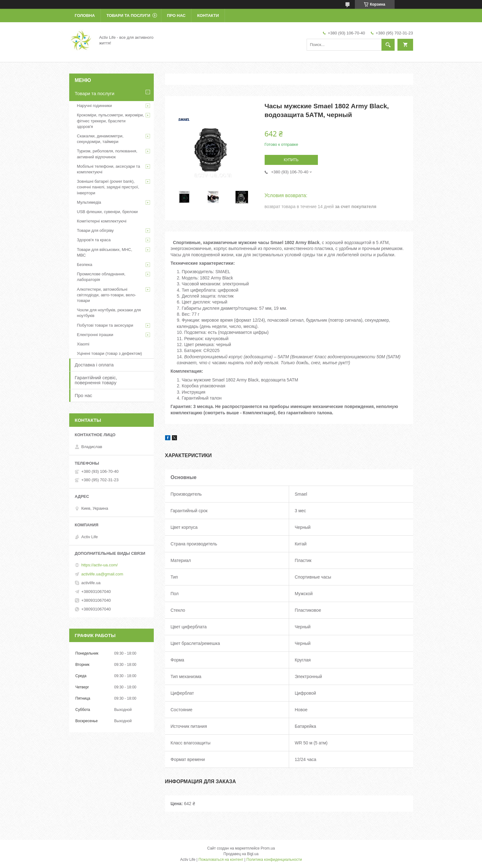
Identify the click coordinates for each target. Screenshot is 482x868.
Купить (291, 160)
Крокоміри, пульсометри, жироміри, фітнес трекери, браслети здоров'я (111, 121)
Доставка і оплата (94, 365)
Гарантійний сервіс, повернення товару (96, 380)
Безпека (85, 265)
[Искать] (388, 45)
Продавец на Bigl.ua (241, 854)
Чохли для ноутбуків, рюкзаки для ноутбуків (109, 313)
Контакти (208, 15)
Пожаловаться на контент (221, 860)
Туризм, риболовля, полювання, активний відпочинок (107, 154)
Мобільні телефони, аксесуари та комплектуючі (109, 169)
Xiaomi (83, 344)
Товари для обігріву (96, 230)
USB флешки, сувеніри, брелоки (107, 212)
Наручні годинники (94, 106)
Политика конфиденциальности (274, 860)
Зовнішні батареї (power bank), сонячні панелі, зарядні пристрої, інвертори (108, 187)
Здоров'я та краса (94, 240)
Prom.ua (268, 848)
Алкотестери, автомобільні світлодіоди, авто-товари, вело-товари (107, 295)
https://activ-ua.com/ (100, 565)
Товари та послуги (128, 15)
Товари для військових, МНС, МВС (105, 252)
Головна (85, 15)
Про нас (176, 15)
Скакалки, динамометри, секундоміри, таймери (100, 139)
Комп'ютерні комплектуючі (102, 221)
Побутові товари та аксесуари (105, 325)
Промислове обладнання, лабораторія (101, 277)
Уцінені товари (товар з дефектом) (110, 353)
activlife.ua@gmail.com (102, 574)
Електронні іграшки (95, 335)
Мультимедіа (89, 202)
